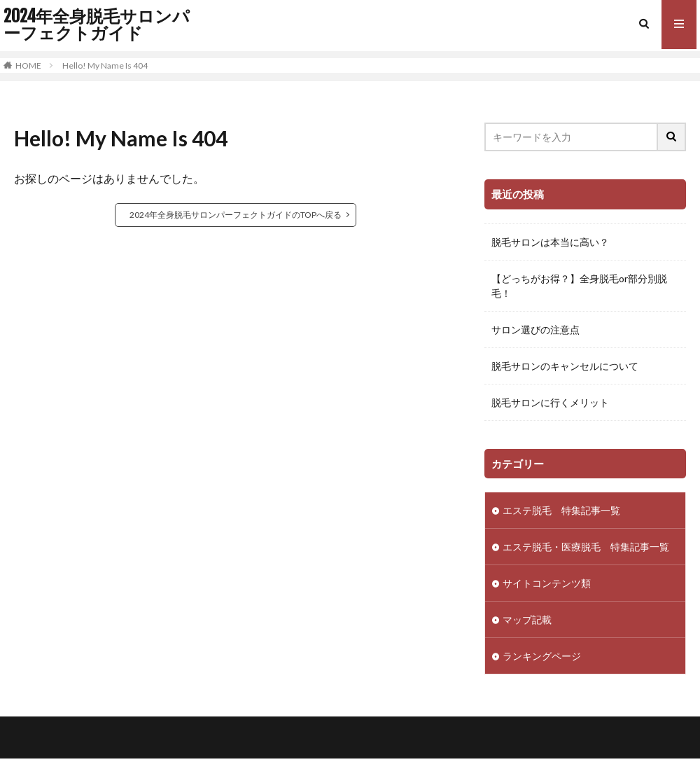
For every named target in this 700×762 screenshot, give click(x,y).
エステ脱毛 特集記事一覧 (561, 510)
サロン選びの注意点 (535, 330)
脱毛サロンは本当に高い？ (550, 242)
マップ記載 (527, 619)
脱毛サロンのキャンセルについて (565, 366)
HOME (28, 65)
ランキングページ (542, 656)
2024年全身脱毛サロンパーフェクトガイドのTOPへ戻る (236, 215)
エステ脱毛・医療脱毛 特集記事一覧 (586, 547)
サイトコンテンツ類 (547, 583)
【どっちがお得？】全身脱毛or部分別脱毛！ (579, 286)
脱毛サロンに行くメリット (550, 402)
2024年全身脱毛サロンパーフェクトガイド (97, 25)
